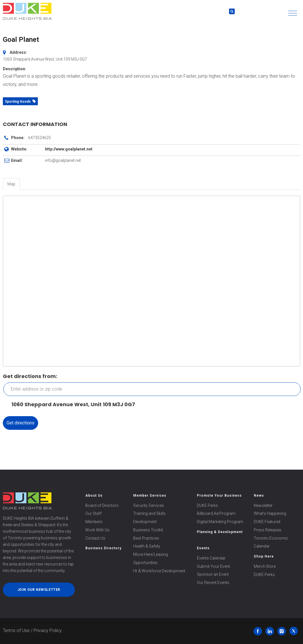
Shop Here (264, 556)
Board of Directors (102, 505)
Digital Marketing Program (220, 522)
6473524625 (40, 138)
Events (203, 548)
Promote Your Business (219, 496)
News (259, 496)
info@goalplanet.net (63, 160)
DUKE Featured (267, 522)
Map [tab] (11, 184)
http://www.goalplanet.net (69, 149)
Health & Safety (147, 546)
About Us (94, 496)
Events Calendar (211, 558)
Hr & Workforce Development (159, 571)
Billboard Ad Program (216, 513)
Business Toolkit (148, 530)
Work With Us (97, 530)
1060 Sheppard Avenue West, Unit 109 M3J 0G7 (70, 405)
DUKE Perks (207, 505)
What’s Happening (270, 513)
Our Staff (93, 513)
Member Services (150, 496)
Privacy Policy (48, 630)
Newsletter (263, 505)
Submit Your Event (213, 566)
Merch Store (265, 566)
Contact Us (95, 538)
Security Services (149, 505)
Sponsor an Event (213, 574)
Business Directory (103, 548)
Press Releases (268, 530)
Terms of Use (16, 630)
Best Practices (146, 538)
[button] (293, 13)
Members (94, 522)
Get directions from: (30, 376)
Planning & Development (220, 532)
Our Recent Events (213, 583)
